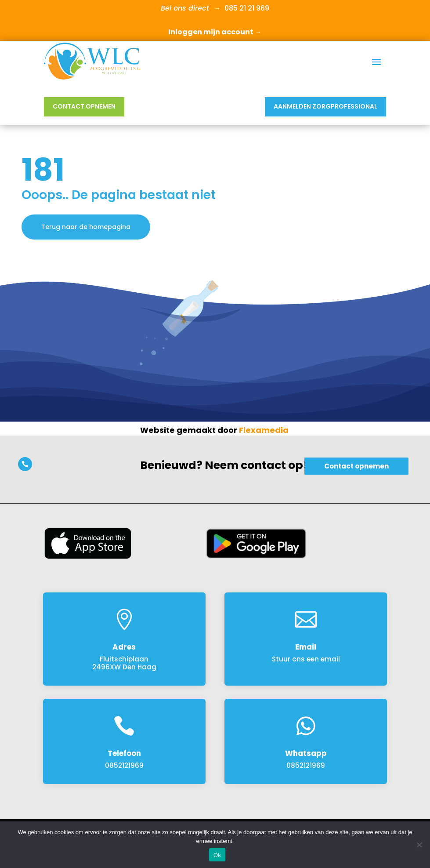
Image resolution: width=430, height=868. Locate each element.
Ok (217, 855)
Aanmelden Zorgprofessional (325, 106)
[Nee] (419, 845)
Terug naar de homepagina (86, 227)
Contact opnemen (84, 106)
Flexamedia (264, 430)
